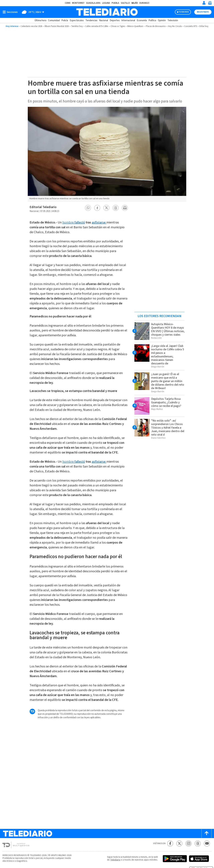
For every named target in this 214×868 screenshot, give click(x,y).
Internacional (128, 20)
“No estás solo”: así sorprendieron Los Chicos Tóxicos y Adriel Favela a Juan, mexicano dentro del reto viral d (168, 428)
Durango (144, 3)
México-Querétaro (135, 26)
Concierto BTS (191, 26)
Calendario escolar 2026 (31, 26)
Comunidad (54, 20)
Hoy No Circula (175, 26)
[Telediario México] (107, 12)
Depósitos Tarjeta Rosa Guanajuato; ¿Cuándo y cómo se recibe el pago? (166, 402)
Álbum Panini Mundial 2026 (57, 26)
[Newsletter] (210, 4)
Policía (65, 20)
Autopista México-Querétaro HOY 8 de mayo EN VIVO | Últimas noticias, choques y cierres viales (168, 329)
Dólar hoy (204, 26)
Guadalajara (93, 3)
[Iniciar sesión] (204, 3)
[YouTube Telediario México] (207, 844)
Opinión (162, 20)
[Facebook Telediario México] (170, 844)
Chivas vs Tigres (118, 26)
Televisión (173, 20)
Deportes (115, 20)
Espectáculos (77, 20)
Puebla (115, 3)
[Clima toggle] (32, 12)
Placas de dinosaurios (156, 26)
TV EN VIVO (184, 12)
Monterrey (78, 3)
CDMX (68, 3)
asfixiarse (99, 222)
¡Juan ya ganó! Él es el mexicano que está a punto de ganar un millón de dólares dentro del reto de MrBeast (168, 381)
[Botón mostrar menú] (11, 12)
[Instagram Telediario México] (189, 844)
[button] (88, 208)
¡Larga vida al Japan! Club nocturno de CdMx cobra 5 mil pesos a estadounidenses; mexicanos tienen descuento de (168, 355)
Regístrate (203, 12)
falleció (80, 222)
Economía (142, 20)
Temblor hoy (77, 26)
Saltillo (125, 3)
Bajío (135, 3)
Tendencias (91, 20)
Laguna (106, 3)
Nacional (104, 20)
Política (152, 20)
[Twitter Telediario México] (179, 844)
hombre (68, 222)
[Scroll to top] (206, 833)
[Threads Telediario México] (198, 844)
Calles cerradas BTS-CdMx (97, 26)
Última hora (40, 20)
